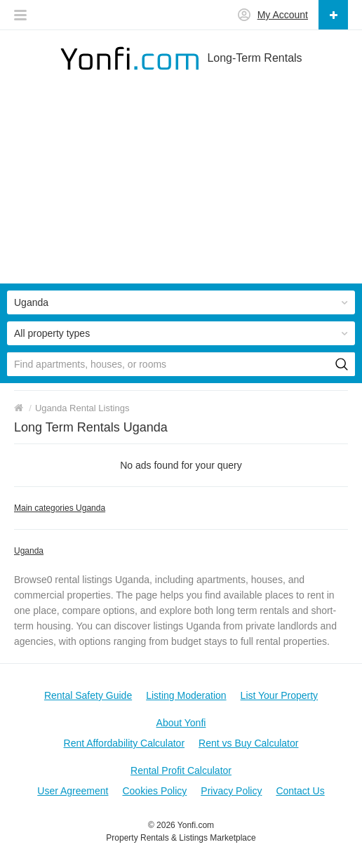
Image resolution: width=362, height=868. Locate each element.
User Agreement (73, 791)
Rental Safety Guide (88, 695)
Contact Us (300, 791)
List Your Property (280, 695)
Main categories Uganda (60, 508)
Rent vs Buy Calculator (248, 743)
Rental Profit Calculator (181, 770)
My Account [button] (283, 15)
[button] (20, 11)
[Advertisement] (181, 185)
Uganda (29, 551)
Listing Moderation (186, 695)
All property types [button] (52, 333)
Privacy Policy (231, 791)
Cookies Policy (154, 791)
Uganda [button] (31, 302)
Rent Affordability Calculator (125, 743)
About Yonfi (181, 723)
